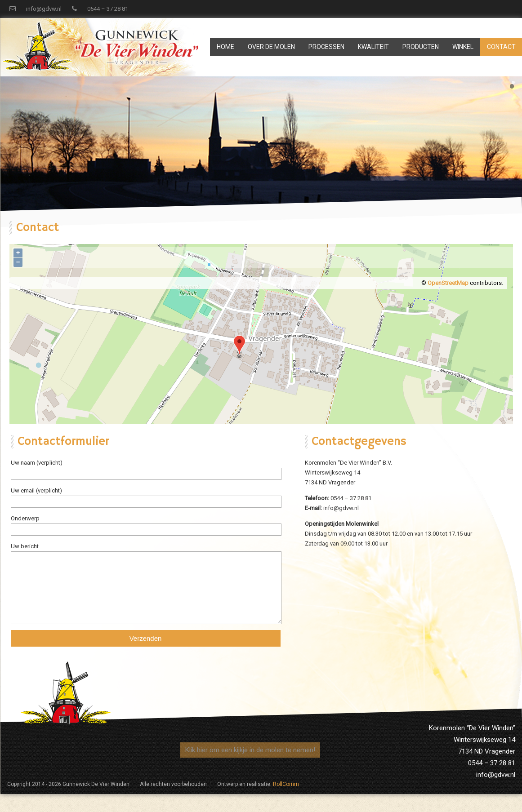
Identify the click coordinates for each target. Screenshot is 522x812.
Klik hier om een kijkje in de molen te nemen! (250, 750)
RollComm (286, 784)
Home (225, 47)
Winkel (463, 47)
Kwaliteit (373, 47)
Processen (326, 47)
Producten (421, 47)
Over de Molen (271, 47)
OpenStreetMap (448, 283)
